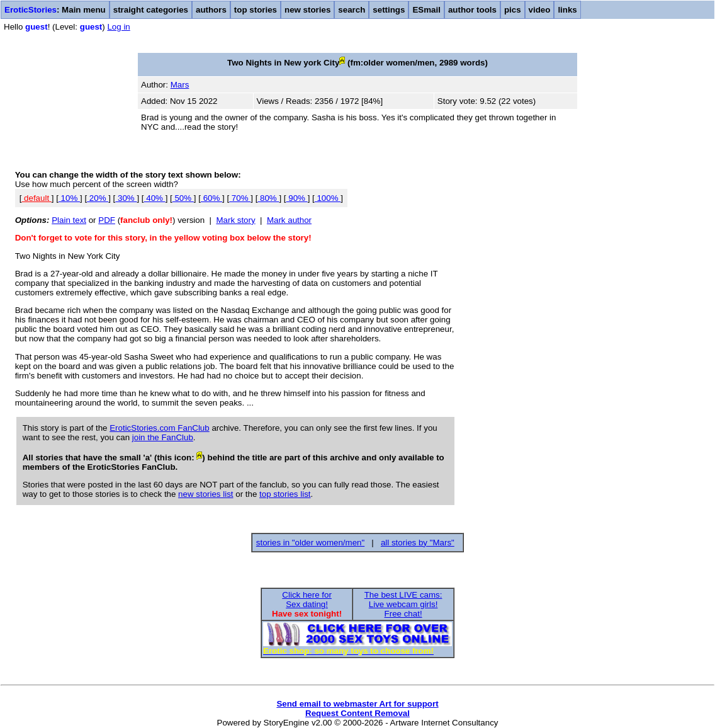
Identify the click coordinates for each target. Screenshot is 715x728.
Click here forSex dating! (307, 600)
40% (155, 198)
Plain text (69, 220)
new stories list (205, 494)
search (352, 10)
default (36, 198)
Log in (118, 27)
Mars (180, 85)
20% (98, 198)
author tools (472, 10)
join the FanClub (163, 437)
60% (211, 198)
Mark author (289, 220)
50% (183, 198)
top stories (256, 10)
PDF (107, 220)
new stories (307, 10)
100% (328, 198)
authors (211, 10)
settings (389, 10)
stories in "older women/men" (310, 543)
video (540, 10)
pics (513, 10)
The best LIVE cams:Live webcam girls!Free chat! (403, 604)
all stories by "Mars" (418, 543)
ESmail (426, 10)
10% (69, 198)
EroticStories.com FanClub (160, 428)
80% (268, 198)
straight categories (151, 10)
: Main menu (55, 10)
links (567, 10)
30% (126, 198)
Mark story (235, 220)
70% (240, 198)
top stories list (285, 494)
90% (297, 198)
